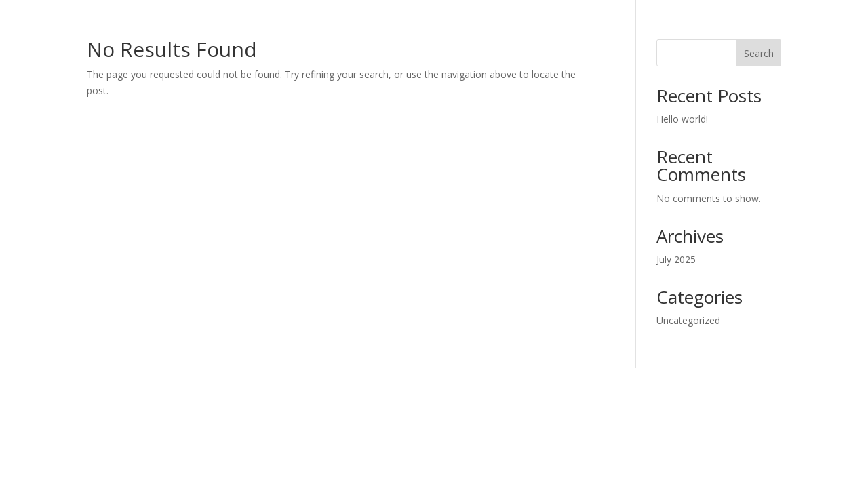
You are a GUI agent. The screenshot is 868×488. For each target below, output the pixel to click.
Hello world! (682, 119)
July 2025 (676, 259)
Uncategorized (688, 320)
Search (759, 53)
